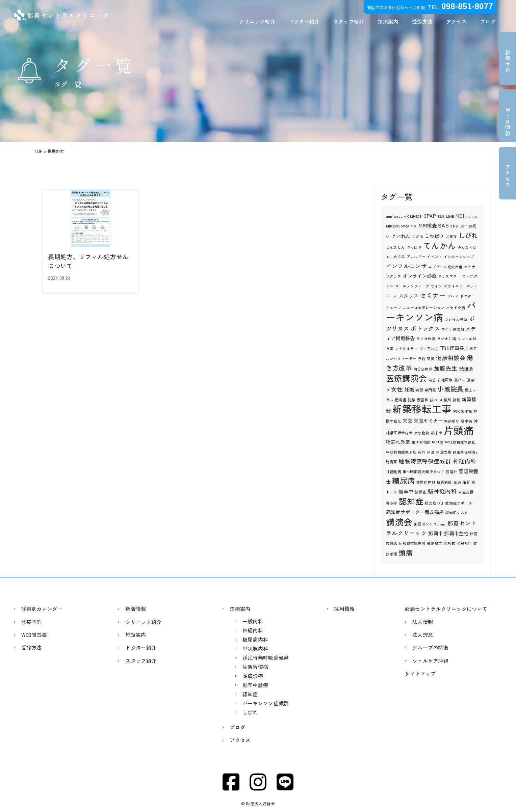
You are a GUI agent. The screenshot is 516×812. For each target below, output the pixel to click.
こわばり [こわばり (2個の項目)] (434, 236)
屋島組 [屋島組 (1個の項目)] (401, 400)
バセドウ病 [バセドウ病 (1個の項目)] (456, 308)
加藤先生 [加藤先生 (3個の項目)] (446, 368)
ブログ (488, 21)
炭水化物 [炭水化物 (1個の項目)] (422, 433)
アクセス (456, 21)
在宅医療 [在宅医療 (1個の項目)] (445, 380)
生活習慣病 (255, 667)
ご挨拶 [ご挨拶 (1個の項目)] (451, 236)
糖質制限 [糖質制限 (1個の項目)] (444, 482)
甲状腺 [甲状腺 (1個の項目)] (438, 442)
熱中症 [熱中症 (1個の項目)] (437, 433)
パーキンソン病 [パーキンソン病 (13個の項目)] (431, 311)
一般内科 (253, 621)
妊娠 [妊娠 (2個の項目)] (409, 389)
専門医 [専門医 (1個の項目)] (430, 390)
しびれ (250, 712)
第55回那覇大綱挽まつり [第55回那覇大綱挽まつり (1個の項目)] (423, 472)
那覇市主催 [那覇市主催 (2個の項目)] (456, 533)
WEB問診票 (34, 635)
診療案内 (388, 21)
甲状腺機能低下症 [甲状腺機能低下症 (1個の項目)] (401, 452)
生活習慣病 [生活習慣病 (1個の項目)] (421, 442)
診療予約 (32, 622)
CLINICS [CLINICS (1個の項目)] (415, 216)
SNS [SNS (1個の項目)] (454, 226)
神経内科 (253, 630)
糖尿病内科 (255, 639)
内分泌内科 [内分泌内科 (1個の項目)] (423, 369)
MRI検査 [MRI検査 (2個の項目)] (428, 225)
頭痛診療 (253, 676)
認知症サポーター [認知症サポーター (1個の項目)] (461, 503)
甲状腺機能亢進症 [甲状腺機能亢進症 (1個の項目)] (460, 442)
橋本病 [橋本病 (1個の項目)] (467, 421)
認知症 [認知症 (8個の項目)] (411, 501)
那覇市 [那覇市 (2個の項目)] (435, 533)
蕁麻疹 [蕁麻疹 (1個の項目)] (392, 503)
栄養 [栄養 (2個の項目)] (407, 420)
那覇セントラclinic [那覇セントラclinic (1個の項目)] (430, 524)
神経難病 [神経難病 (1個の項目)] (394, 472)
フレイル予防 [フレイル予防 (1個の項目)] (456, 319)
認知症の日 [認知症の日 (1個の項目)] (434, 503)
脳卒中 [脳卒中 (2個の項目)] (406, 491)
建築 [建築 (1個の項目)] (412, 400)
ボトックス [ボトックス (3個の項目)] (425, 328)
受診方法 (422, 21)
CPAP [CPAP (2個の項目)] (430, 215)
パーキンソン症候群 (266, 703)
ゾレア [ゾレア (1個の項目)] (453, 296)
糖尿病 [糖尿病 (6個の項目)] (403, 480)
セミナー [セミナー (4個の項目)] (433, 295)
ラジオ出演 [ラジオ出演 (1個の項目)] (426, 339)
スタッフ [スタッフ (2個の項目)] (408, 295)
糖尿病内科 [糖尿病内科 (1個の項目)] (426, 482)
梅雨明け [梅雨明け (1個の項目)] (452, 421)
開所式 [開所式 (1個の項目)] (449, 543)
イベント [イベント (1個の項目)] (434, 257)
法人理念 (423, 635)
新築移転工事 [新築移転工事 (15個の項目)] (422, 409)
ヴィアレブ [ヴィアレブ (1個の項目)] (429, 348)
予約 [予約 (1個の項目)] (422, 359)
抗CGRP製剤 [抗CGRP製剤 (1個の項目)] (441, 400)
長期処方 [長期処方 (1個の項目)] (434, 543)
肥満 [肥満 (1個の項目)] (457, 482)
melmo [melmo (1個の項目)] (471, 216)
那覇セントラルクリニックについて (446, 609)
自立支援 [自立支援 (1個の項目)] (466, 492)
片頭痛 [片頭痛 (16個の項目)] (459, 430)
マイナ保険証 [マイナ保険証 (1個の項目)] (453, 329)
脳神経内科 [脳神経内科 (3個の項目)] (442, 491)
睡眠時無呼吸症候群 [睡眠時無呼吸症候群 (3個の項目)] (425, 461)
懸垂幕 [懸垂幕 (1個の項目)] (423, 400)
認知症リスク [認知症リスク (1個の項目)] (457, 512)
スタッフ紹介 (349, 21)
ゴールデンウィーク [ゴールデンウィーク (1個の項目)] (412, 286)
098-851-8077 (467, 6)
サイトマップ (420, 673)
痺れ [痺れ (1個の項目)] (422, 452)
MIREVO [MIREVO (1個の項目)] (393, 226)
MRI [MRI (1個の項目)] (414, 226)
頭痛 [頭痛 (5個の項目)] (406, 552)
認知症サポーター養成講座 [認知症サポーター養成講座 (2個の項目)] (415, 512)
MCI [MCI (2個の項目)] (460, 215)
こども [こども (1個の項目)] (418, 236)
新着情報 (136, 609)
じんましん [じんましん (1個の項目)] (396, 247)
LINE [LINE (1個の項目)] (450, 216)
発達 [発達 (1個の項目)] (431, 452)
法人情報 (423, 622)
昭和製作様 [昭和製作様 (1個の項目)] (463, 411)
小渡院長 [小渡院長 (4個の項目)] (450, 389)
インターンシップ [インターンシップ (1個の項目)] (459, 257)
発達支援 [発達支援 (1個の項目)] (444, 452)
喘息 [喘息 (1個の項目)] (432, 380)
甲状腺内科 (255, 648)
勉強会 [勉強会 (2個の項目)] (466, 368)
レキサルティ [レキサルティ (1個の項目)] (407, 348)
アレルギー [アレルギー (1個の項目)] (416, 257)
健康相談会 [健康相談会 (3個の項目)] (451, 358)
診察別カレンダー (42, 609)
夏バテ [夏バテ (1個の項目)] (460, 380)
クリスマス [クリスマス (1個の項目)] (448, 276)
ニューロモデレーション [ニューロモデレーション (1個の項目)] (423, 308)
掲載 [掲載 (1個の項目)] (457, 400)
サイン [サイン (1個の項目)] (437, 286)
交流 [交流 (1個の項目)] (431, 359)
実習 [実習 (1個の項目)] (419, 390)
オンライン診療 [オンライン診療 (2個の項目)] (419, 276)
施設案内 (136, 635)
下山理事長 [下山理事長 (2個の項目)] (452, 348)
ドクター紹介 (304, 21)
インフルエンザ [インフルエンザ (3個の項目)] (406, 266)
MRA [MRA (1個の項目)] (405, 226)
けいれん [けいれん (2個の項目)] (401, 236)
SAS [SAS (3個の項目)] (443, 225)
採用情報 (344, 609)
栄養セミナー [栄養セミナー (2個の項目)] (428, 420)
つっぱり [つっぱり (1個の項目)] (414, 247)
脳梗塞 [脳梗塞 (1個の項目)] (420, 492)
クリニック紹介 (257, 21)
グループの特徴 (430, 647)
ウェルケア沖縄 (430, 661)
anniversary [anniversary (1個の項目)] (396, 216)
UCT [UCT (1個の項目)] (463, 226)
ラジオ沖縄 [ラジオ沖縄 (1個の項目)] (447, 339)
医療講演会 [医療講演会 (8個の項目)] (407, 378)
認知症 (250, 694)
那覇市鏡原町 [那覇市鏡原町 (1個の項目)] (414, 543)
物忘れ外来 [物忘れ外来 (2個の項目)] (398, 442)
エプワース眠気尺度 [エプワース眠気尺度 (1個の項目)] (445, 267)
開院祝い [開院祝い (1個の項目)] (464, 543)
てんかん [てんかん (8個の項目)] (440, 245)
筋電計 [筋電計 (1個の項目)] (451, 472)
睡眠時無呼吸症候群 (266, 658)
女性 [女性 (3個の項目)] (397, 389)
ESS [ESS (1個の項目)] (441, 216)
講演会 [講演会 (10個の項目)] (399, 522)
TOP (38, 151)
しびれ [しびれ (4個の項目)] (468, 235)
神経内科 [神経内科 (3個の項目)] (465, 461)
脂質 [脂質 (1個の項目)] (467, 482)
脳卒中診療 (255, 685)
